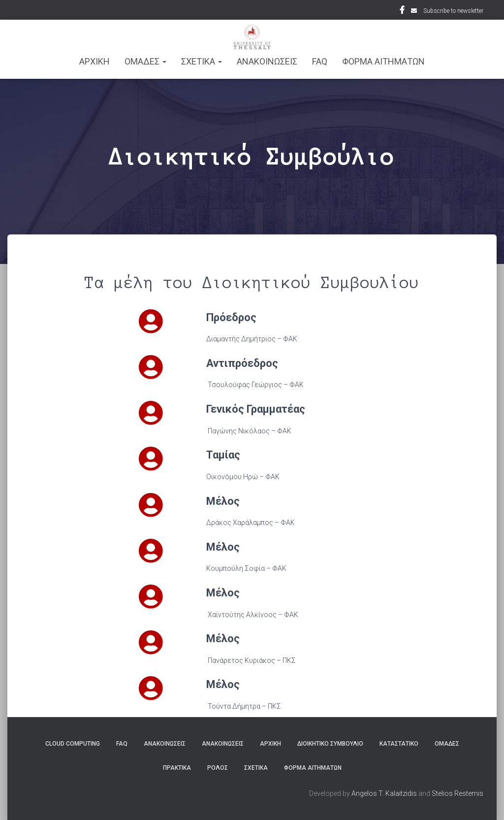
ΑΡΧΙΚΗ (94, 61)
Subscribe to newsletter (453, 11)
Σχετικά (256, 768)
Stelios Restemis (457, 793)
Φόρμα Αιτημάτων (383, 61)
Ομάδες (447, 744)
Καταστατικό (399, 744)
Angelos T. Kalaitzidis (384, 793)
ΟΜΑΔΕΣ (145, 61)
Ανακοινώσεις (165, 744)
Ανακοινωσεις (267, 61)
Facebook (402, 11)
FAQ (320, 61)
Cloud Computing (73, 744)
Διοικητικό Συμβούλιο (330, 744)
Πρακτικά (177, 768)
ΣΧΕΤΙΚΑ (202, 61)
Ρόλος (218, 768)
